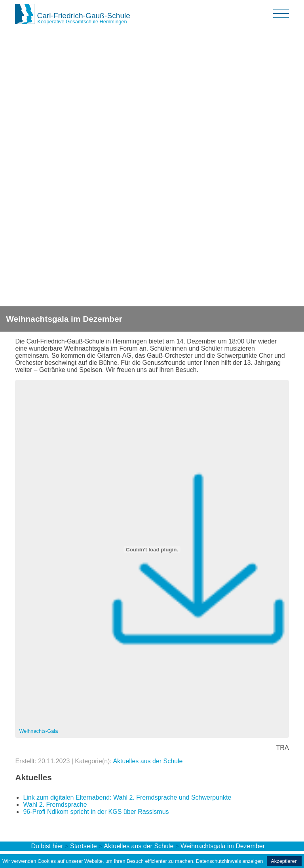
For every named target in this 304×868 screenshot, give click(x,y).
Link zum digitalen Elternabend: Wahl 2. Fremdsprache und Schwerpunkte (127, 797)
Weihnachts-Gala (38, 731)
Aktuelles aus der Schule (148, 761)
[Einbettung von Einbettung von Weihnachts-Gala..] (152, 550)
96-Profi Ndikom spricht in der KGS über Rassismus (96, 812)
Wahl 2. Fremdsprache (55, 805)
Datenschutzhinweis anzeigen (229, 861)
